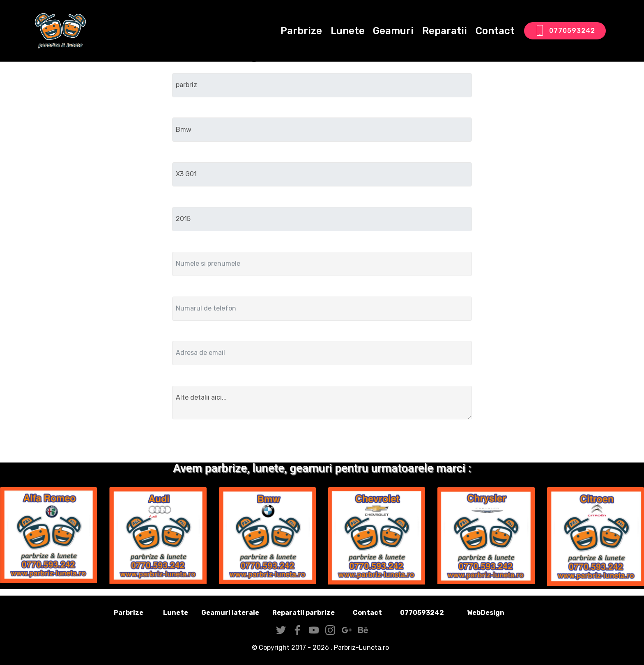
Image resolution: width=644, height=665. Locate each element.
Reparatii (445, 31)
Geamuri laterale (230, 613)
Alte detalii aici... (322, 403)
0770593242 (565, 31)
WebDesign (499, 613)
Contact (495, 31)
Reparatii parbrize (304, 613)
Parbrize (301, 31)
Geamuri (393, 31)
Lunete (348, 31)
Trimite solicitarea (322, 443)
